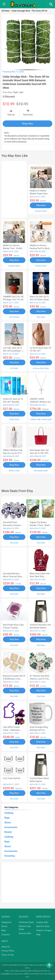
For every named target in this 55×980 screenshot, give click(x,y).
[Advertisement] (14, 189)
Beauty (8, 832)
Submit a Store (43, 926)
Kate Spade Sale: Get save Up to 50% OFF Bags (39, 453)
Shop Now (27, 124)
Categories (6, 922)
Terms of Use (8, 955)
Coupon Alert (42, 922)
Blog (4, 930)
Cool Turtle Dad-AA (12, 778)
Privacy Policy (8, 951)
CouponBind (5, 974)
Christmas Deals (26, 922)
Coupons (6, 935)
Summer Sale (25, 933)
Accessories (11, 827)
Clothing (9, 813)
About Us (6, 947)
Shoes (8, 823)
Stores (4, 926)
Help (38, 935)
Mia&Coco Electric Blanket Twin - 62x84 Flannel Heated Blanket (13, 248)
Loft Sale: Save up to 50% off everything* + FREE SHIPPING (13, 351)
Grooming (10, 856)
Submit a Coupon (44, 930)
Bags (7, 818)
